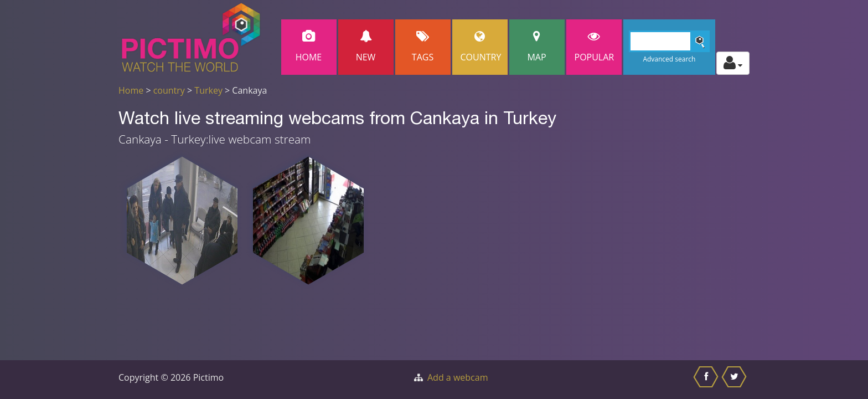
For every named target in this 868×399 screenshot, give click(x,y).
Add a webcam (458, 377)
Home (309, 47)
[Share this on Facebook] (707, 380)
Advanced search (669, 59)
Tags (423, 47)
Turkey (208, 90)
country (169, 90)
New (366, 47)
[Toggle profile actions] (733, 63)
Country (481, 47)
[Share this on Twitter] (735, 380)
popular (595, 47)
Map (537, 47)
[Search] (670, 41)
